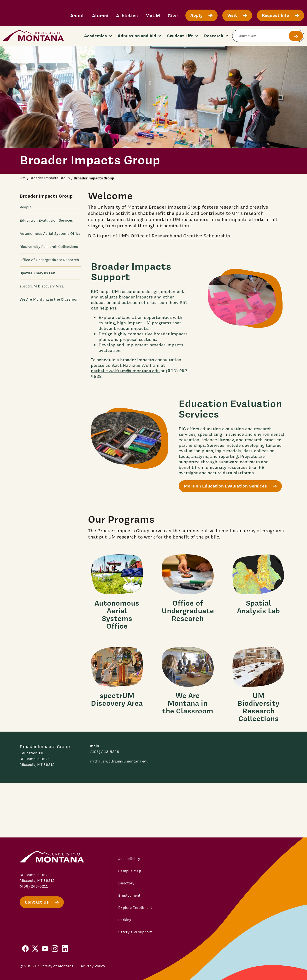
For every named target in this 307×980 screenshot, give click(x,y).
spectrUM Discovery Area (42, 286)
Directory (126, 883)
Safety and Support (135, 932)
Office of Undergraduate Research (49, 260)
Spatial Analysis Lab (38, 273)
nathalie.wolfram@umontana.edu (125, 370)
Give (173, 15)
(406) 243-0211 (34, 886)
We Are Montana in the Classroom (50, 299)
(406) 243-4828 (105, 752)
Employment (129, 895)
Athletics (127, 15)
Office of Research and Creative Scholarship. (181, 235)
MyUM (153, 15)
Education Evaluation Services (46, 220)
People (26, 207)
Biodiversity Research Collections (49, 247)
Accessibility (129, 859)
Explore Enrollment (135, 908)
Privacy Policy (93, 966)
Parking (125, 920)
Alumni (100, 15)
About (77, 15)
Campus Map (130, 871)
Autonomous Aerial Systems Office (50, 234)
